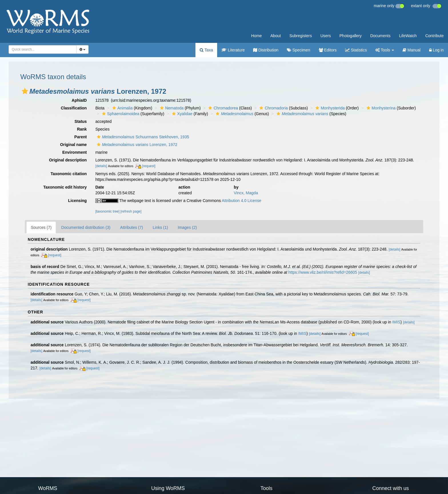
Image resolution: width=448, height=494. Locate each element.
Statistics (356, 50)
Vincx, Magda (246, 193)
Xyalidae (182, 114)
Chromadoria (273, 108)
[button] (25, 91)
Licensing (77, 201)
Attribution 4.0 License (242, 201)
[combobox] (43, 49)
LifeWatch (408, 36)
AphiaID (79, 100)
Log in (436, 50)
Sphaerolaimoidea (120, 114)
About (276, 36)
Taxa (206, 50)
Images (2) (187, 227)
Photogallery (351, 36)
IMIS (396, 322)
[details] (101, 166)
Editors (328, 50)
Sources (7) (41, 227)
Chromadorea (222, 108)
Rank (82, 129)
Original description (68, 160)
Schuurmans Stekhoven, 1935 (142, 137)
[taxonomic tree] (108, 211)
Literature (233, 50)
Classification (74, 108)
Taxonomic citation (69, 174)
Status (81, 121)
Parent (81, 137)
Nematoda (171, 108)
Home (256, 36)
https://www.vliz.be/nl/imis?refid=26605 (323, 272)
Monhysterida (329, 108)
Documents (380, 36)
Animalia (122, 108)
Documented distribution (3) (86, 227)
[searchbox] (41, 49)
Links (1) (160, 227)
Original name (73, 145)
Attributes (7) (131, 227)
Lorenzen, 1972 (136, 145)
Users (326, 36)
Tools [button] (385, 50)
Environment (75, 152)
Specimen (298, 50)
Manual (412, 50)
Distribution (266, 50)
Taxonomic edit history (65, 187)
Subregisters (301, 36)
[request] (149, 166)
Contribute (434, 36)
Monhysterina (380, 108)
